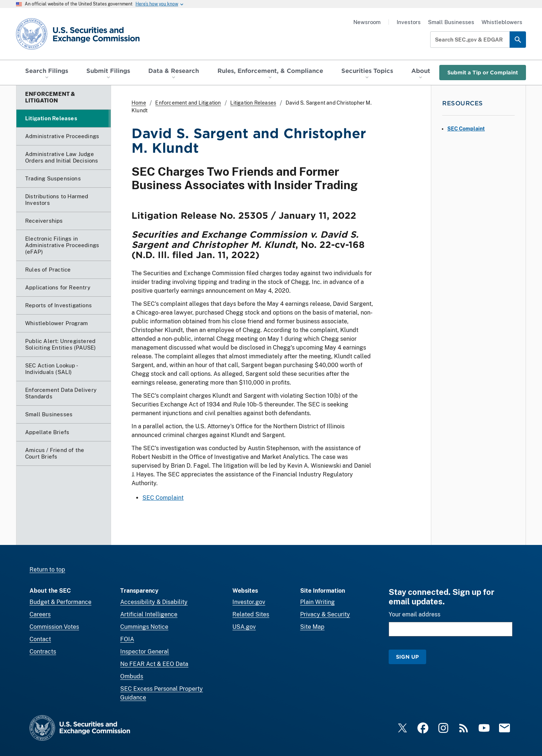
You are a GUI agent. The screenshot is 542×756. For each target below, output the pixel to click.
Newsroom (367, 22)
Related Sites (251, 614)
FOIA (127, 639)
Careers (40, 614)
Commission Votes (54, 627)
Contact (40, 639)
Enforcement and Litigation (188, 103)
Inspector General (145, 652)
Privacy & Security (325, 614)
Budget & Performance (60, 602)
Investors (409, 22)
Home (139, 103)
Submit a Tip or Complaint (483, 72)
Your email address (415, 614)
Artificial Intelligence (149, 614)
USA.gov (244, 627)
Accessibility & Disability (154, 602)
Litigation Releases (253, 103)
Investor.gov (249, 602)
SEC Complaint (163, 498)
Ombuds (132, 676)
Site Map (312, 627)
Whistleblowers (502, 22)
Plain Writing (317, 602)
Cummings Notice (144, 627)
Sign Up (407, 657)
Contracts (43, 652)
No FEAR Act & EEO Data (154, 664)
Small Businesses (451, 22)
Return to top (47, 570)
